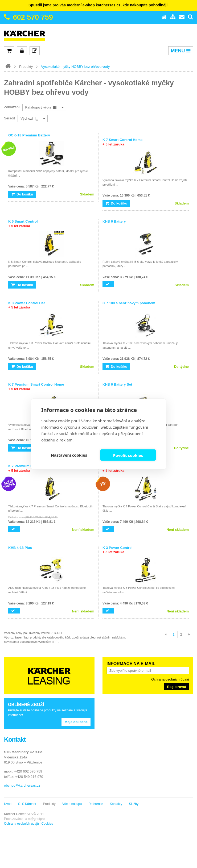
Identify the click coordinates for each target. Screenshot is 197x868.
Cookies (47, 824)
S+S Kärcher (27, 804)
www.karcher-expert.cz (8, 66)
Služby (134, 804)
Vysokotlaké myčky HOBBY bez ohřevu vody (75, 67)
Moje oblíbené (76, 722)
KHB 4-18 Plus (20, 548)
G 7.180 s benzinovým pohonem (129, 303)
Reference (96, 804)
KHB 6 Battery (114, 221)
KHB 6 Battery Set (117, 384)
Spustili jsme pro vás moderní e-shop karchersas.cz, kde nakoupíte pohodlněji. (98, 5)
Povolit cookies (128, 455)
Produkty (26, 67)
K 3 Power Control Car (27, 305)
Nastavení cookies (69, 455)
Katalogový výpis (41, 107)
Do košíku (22, 194)
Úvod (8, 804)
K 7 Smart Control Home (122, 142)
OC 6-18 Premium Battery (29, 135)
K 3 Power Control (118, 550)
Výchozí (29, 118)
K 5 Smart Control (23, 224)
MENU (181, 51)
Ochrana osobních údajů (170, 679)
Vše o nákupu (72, 804)
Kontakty (116, 804)
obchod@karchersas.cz (22, 785)
